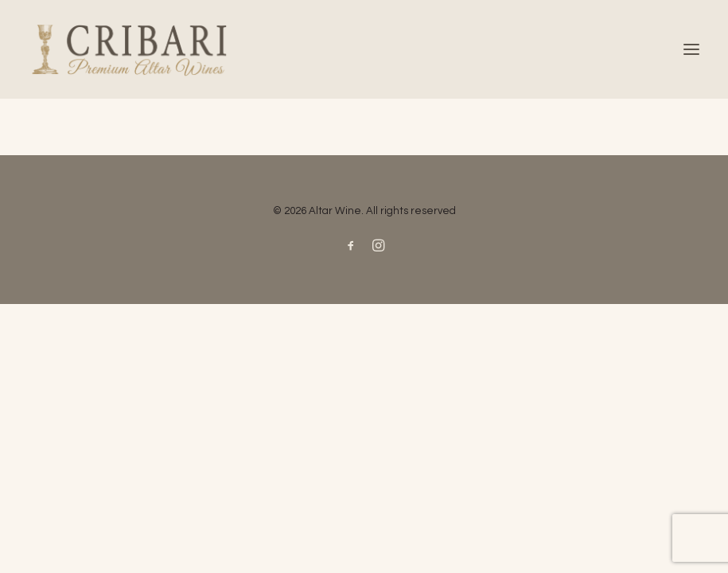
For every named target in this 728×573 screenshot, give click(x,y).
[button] (691, 49)
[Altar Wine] (364, 49)
